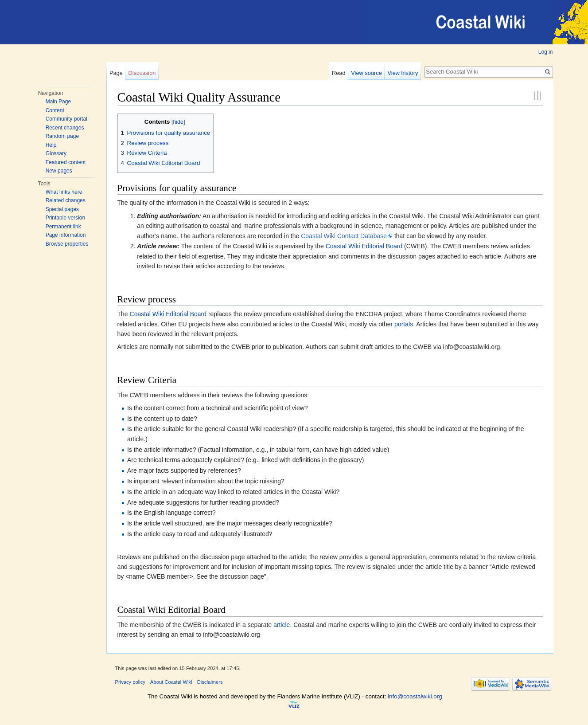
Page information (66, 235)
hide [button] (178, 122)
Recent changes (65, 128)
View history (403, 73)
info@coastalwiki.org (415, 696)
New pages (59, 171)
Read (339, 73)
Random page (62, 136)
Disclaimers (210, 682)
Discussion (142, 73)
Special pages (62, 209)
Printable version (65, 218)
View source (366, 73)
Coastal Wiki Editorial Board (364, 246)
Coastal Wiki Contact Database (344, 236)
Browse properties (67, 244)
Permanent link (63, 227)
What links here (64, 192)
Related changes (66, 200)
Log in (546, 52)
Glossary (56, 153)
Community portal (66, 119)
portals (404, 324)
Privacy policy (130, 682)
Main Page (58, 102)
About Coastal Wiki (171, 682)
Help (51, 145)
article (282, 625)
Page (116, 73)
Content (55, 110)
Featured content (66, 162)
